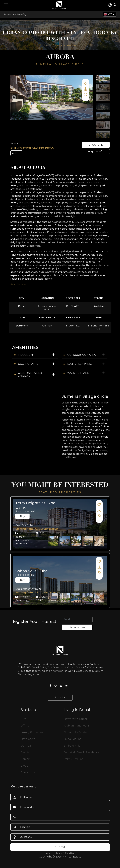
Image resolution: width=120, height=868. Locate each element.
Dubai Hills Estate (75, 732)
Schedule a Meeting (15, 14)
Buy (22, 516)
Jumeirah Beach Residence (82, 752)
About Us (60, 697)
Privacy (48, 853)
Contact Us (28, 772)
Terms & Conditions (66, 853)
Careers (26, 759)
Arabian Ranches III (76, 726)
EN (108, 14)
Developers (28, 739)
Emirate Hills (72, 746)
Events (25, 752)
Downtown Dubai (75, 719)
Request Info (96, 152)
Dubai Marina (73, 739)
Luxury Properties (32, 732)
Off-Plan (26, 726)
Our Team (27, 746)
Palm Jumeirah (74, 759)
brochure (96, 145)
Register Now (77, 627)
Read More (18, 284)
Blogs (24, 766)
